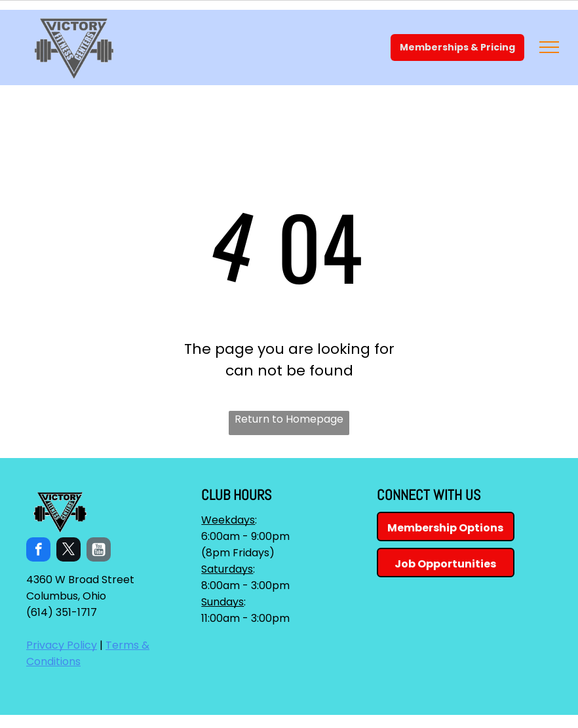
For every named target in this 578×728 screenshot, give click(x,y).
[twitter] (68, 551)
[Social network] (99, 551)
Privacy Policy (62, 645)
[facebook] (38, 551)
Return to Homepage (289, 419)
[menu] (549, 47)
